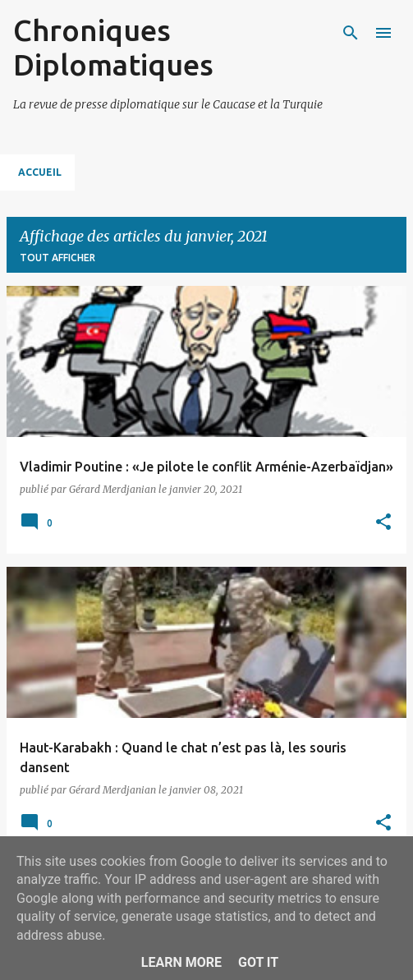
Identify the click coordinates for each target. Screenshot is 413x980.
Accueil (40, 172)
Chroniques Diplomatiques (113, 47)
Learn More (181, 962)
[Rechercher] (351, 33)
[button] (383, 523)
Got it (258, 962)
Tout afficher (57, 258)
